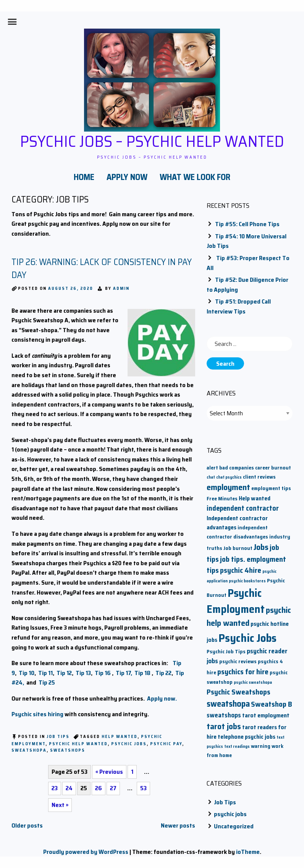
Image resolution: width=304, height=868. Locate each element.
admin (121, 289)
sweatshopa (29, 750)
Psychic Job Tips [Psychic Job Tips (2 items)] (226, 652)
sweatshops (68, 750)
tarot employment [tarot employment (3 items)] (266, 715)
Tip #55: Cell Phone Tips (247, 224)
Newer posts (178, 825)
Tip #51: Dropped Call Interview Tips (239, 306)
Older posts (27, 825)
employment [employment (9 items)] (228, 487)
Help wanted (120, 737)
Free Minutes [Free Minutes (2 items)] (222, 499)
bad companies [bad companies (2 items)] (237, 468)
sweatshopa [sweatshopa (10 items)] (228, 704)
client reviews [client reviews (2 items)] (259, 477)
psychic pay (166, 744)
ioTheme (248, 852)
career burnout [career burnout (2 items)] (273, 468)
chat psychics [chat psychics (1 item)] (229, 477)
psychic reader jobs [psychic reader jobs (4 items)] (247, 656)
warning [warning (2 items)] (261, 746)
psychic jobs (230, 814)
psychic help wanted (78, 744)
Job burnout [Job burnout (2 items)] (238, 548)
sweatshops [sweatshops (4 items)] (224, 715)
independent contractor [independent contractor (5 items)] (243, 508)
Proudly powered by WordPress (86, 852)
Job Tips (58, 737)
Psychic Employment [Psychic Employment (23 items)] (236, 601)
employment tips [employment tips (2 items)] (271, 488)
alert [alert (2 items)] (212, 468)
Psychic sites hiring (37, 714)
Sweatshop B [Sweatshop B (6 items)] (272, 704)
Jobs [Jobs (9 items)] (261, 547)
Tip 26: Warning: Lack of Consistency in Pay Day (102, 268)
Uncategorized (234, 826)
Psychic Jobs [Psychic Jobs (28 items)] (247, 638)
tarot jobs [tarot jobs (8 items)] (224, 726)
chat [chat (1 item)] (211, 477)
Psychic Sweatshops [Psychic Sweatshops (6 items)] (239, 692)
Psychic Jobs (129, 744)
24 (69, 788)
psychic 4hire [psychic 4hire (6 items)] (241, 570)
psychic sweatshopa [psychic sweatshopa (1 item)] (253, 682)
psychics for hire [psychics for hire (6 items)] (243, 672)
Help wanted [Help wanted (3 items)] (255, 498)
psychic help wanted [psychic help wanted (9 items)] (249, 616)
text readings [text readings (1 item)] (237, 747)
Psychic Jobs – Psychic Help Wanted (152, 141)
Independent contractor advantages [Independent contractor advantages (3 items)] (237, 523)
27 (113, 788)
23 (55, 788)
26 (99, 788)
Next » (60, 805)
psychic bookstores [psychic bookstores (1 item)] (247, 581)
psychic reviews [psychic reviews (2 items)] (238, 661)
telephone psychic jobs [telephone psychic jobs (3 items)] (247, 737)
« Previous (109, 772)
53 (143, 788)
